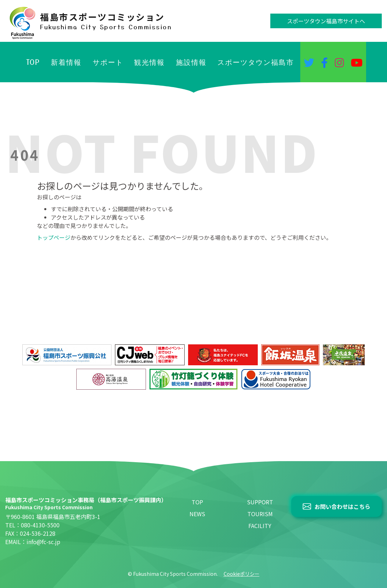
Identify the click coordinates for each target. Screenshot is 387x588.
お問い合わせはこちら (342, 506)
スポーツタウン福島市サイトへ (326, 21)
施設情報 (191, 62)
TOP (33, 62)
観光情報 (149, 62)
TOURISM (260, 514)
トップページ (54, 237)
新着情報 (66, 62)
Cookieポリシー (242, 574)
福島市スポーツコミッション (106, 21)
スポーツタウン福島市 (256, 62)
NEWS (197, 514)
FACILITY (260, 526)
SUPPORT (260, 502)
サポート (108, 62)
